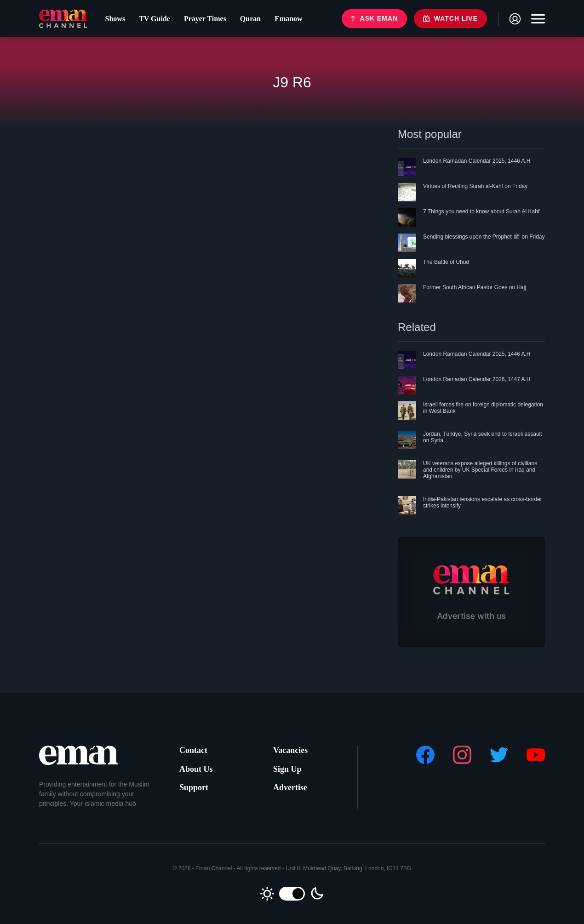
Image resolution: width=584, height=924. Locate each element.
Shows (115, 19)
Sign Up (287, 769)
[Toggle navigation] (536, 19)
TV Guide (155, 19)
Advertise (290, 787)
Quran (250, 19)
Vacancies (290, 750)
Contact (193, 750)
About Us (196, 769)
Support (194, 787)
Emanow (288, 19)
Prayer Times (205, 19)
